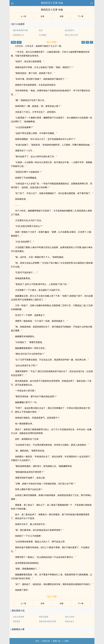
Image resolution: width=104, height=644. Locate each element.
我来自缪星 (44, 617)
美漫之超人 (70, 621)
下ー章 (81, 16)
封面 (62, 16)
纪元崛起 (43, 35)
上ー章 (23, 16)
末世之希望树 (19, 617)
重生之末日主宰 (71, 35)
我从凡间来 (70, 617)
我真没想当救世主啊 (47, 621)
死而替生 (17, 621)
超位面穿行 (70, 30)
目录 (42, 16)
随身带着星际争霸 (20, 30)
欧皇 (41, 30)
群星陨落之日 (19, 35)
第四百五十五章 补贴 (52, 3)
